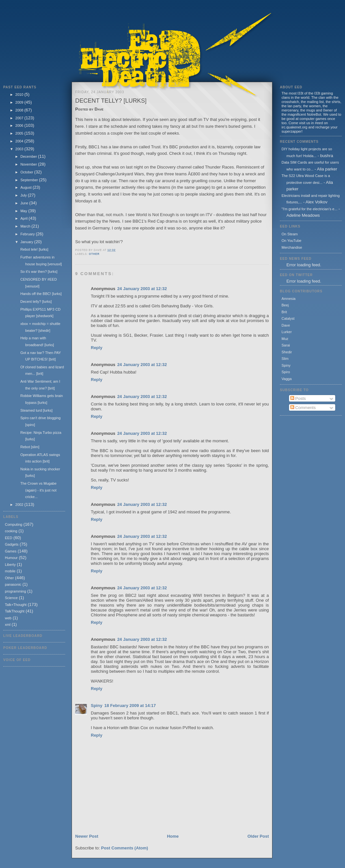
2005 (20, 133)
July (24, 195)
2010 (20, 95)
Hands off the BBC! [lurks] (41, 294)
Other (9, 578)
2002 (20, 505)
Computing (14, 524)
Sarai (286, 345)
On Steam (290, 234)
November (29, 164)
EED (9, 538)
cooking (11, 531)
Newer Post (87, 836)
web (8, 618)
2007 (20, 118)
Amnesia (289, 299)
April (25, 218)
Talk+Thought (16, 605)
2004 (20, 141)
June (25, 203)
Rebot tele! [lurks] (34, 249)
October (27, 172)
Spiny (97, 706)
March (26, 226)
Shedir (287, 352)
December (29, 156)
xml (8, 625)
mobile (10, 571)
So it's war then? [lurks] (39, 272)
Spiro (286, 372)
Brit (284, 312)
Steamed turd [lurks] (36, 410)
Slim (285, 359)
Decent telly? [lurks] (36, 302)
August (27, 187)
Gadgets (12, 544)
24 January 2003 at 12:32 (142, 289)
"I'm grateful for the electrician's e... (309, 209)
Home (173, 836)
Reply (97, 348)
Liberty (10, 565)
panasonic (13, 584)
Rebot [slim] (30, 447)
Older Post (258, 836)
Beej (285, 305)
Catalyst (288, 318)
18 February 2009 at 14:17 (130, 706)
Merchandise (292, 247)
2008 (20, 110)
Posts (298, 398)
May (24, 211)
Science (11, 598)
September (30, 180)
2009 (20, 102)
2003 (20, 149)
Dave (286, 325)
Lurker (287, 332)
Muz (285, 339)
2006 (20, 125)
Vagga (287, 379)
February (28, 234)
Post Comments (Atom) (125, 848)
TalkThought (15, 611)
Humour (11, 558)
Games (11, 551)
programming (15, 591)
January (27, 242)
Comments (303, 408)
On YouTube (291, 241)
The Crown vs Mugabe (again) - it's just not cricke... (38, 490)
